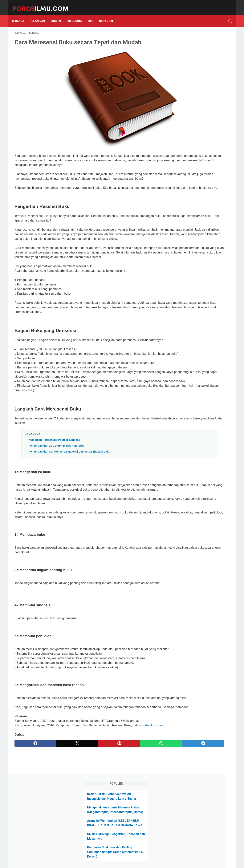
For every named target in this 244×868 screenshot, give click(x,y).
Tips (93, 15)
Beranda (20, 15)
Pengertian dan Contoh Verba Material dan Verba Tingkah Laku (69, 489)
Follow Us (202, 132)
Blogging (77, 15)
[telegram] (144, 808)
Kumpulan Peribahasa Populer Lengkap (54, 477)
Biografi (59, 15)
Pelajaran (40, 15)
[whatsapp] (115, 808)
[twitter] (58, 808)
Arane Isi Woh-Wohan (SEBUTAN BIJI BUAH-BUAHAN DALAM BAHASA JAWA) (198, 78)
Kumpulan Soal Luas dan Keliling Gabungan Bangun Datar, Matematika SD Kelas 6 (201, 109)
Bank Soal (109, 15)
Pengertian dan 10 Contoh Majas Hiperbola (56, 483)
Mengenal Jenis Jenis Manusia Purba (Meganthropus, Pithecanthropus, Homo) (197, 60)
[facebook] (29, 808)
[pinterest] (86, 808)
